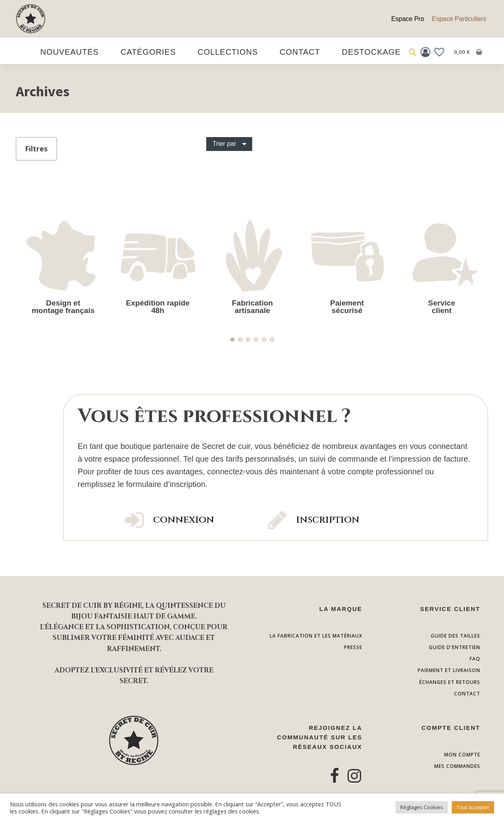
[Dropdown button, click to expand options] (229, 144)
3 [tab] (248, 340)
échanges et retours (450, 682)
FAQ (475, 659)
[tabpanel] (63, 265)
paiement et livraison (449, 670)
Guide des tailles (456, 636)
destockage (371, 52)
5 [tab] (264, 340)
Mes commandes (457, 766)
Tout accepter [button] (473, 807)
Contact (300, 52)
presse (353, 647)
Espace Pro (408, 19)
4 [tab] (256, 340)
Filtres (36, 149)
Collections (228, 52)
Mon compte (462, 755)
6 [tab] (272, 340)
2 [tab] (240, 340)
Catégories (148, 52)
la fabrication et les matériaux (316, 636)
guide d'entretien (455, 647)
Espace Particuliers (459, 19)
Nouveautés (70, 52)
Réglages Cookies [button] (422, 807)
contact (467, 694)
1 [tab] (232, 340)
